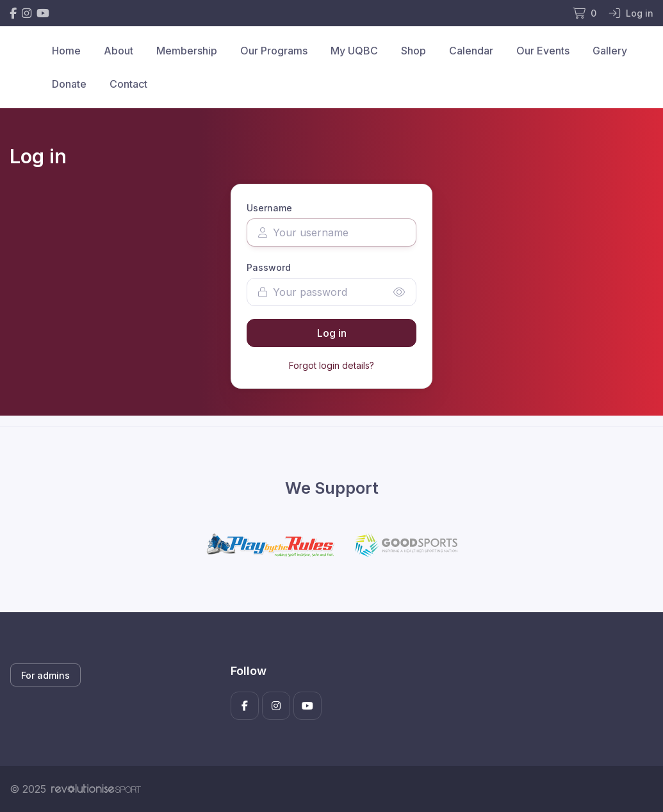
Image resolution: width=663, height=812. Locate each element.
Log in (332, 333)
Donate (69, 84)
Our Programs (274, 51)
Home (66, 51)
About (119, 51)
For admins (45, 675)
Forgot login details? (331, 365)
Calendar (471, 51)
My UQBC (354, 51)
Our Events (543, 51)
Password (269, 267)
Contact (128, 84)
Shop (413, 51)
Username (269, 208)
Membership (187, 51)
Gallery (610, 51)
